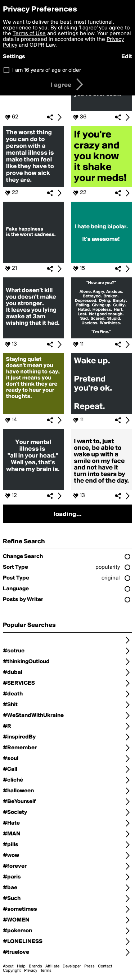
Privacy (31, 971)
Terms (46, 971)
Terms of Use (29, 34)
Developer (72, 966)
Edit (127, 57)
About (8, 966)
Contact (105, 966)
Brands (35, 966)
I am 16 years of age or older (47, 70)
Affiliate (52, 966)
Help (21, 966)
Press (89, 966)
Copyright (12, 971)
